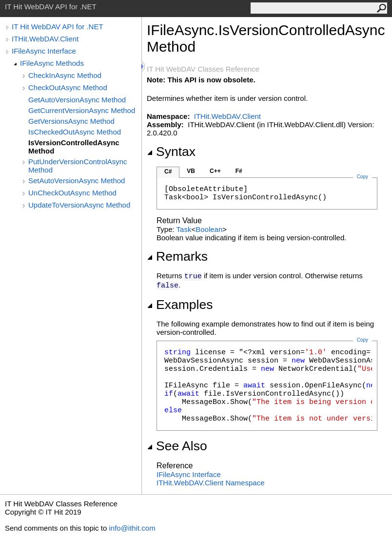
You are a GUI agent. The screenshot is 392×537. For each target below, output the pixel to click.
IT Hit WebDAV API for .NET (58, 27)
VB (191, 171)
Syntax (171, 152)
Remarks (177, 256)
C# (168, 172)
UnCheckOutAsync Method (72, 193)
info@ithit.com (132, 528)
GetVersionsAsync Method (71, 121)
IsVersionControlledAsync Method (74, 147)
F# (239, 171)
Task (184, 229)
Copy (363, 340)
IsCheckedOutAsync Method (75, 132)
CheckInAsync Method (65, 75)
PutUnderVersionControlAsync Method (78, 166)
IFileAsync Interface (44, 51)
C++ (215, 171)
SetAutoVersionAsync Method (77, 181)
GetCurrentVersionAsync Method (82, 110)
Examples (180, 305)
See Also (177, 446)
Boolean (209, 229)
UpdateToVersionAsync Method (79, 205)
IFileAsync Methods (52, 63)
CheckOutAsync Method (68, 87)
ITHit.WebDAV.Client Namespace (210, 483)
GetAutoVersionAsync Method (77, 100)
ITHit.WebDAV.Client (45, 39)
